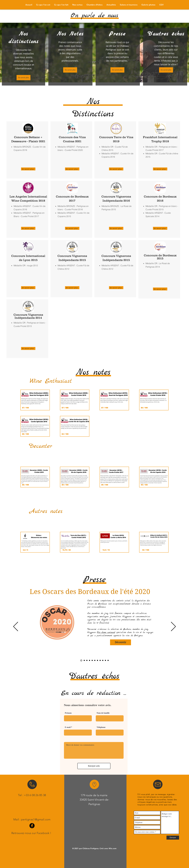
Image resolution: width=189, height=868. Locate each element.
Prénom (68, 713)
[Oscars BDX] (81, 660)
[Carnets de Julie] (87, 660)
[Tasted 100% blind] (84, 660)
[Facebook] (32, 826)
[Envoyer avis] (94, 766)
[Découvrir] (121, 642)
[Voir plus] (66, 447)
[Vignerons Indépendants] (105, 660)
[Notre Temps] (92, 660)
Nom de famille (103, 713)
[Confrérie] (95, 660)
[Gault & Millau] (108, 660)
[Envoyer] (173, 838)
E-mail (68, 727)
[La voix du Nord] (90, 660)
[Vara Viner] (100, 660)
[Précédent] (16, 627)
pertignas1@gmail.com (36, 819)
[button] (111, 5)
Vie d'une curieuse (106, 632)
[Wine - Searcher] (97, 660)
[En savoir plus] (24, 78)
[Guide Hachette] (103, 660)
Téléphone (101, 727)
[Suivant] (173, 627)
